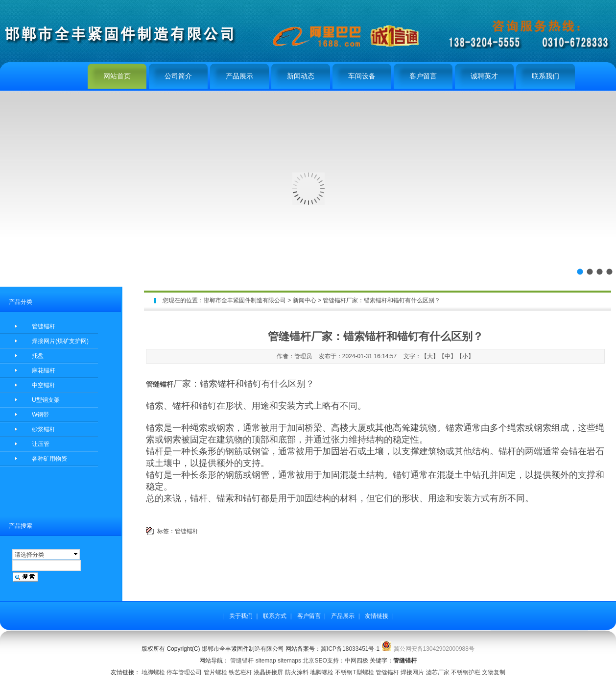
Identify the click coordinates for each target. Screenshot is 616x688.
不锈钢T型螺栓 (354, 672)
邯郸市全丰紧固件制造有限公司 (245, 300)
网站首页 (117, 76)
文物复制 (494, 672)
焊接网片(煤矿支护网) (60, 341)
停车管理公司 (184, 672)
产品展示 (239, 76)
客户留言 (423, 76)
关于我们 (241, 616)
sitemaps (289, 661)
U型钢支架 (46, 400)
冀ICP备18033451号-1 (350, 649)
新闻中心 (305, 300)
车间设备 (362, 76)
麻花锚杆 (44, 370)
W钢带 (40, 415)
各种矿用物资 (49, 459)
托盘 (38, 356)
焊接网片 (412, 672)
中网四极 (356, 661)
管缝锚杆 (44, 326)
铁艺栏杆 (240, 672)
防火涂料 (297, 672)
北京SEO (315, 661)
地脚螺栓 (153, 672)
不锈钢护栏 (466, 672)
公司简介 (178, 76)
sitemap (266, 661)
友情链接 (377, 616)
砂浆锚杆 (44, 429)
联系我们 (545, 76)
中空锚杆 (44, 385)
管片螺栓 (215, 672)
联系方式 (275, 616)
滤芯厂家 (438, 672)
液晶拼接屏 (268, 672)
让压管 (41, 444)
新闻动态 (301, 76)
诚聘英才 (484, 76)
